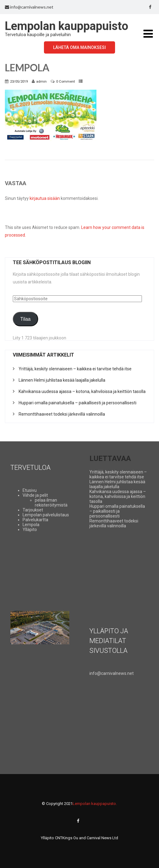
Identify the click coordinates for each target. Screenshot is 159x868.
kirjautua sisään (45, 198)
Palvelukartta (35, 520)
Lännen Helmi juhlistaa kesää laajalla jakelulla (62, 380)
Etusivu (30, 490)
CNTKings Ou (67, 838)
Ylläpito (30, 529)
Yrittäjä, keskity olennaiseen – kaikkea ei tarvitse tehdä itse (75, 369)
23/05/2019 (19, 81)
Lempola (31, 525)
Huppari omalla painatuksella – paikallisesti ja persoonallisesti (78, 403)
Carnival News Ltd (102, 838)
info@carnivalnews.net (29, 7)
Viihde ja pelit (35, 495)
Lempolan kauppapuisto (67, 26)
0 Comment (65, 81)
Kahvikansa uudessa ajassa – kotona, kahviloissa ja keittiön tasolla (82, 391)
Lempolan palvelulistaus (46, 515)
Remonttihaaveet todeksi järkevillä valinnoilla (62, 414)
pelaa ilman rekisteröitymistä (51, 503)
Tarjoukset (33, 510)
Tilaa (26, 319)
